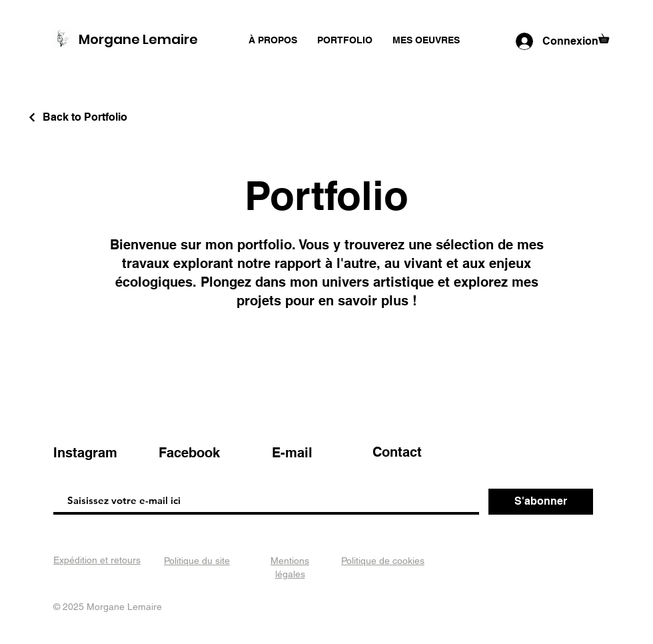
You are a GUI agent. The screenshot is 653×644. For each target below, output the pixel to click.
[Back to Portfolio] (77, 117)
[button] (608, 37)
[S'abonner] (541, 502)
